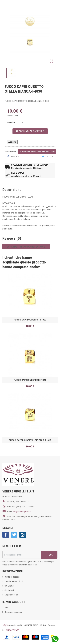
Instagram (23, 535)
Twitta (47, 157)
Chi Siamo (9, 586)
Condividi (14, 157)
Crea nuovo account (13, 612)
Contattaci (9, 590)
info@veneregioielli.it (22, 512)
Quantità (11, 122)
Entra (7, 608)
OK (49, 555)
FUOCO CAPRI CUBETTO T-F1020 (30, 320)
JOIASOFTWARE (12, 630)
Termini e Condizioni (14, 581)
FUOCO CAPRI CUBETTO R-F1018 (30, 380)
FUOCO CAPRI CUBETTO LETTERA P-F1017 (30, 440)
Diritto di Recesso (12, 577)
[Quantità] (36, 122)
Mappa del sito (11, 595)
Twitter (14, 535)
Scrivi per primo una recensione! (37, 151)
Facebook (6, 535)
